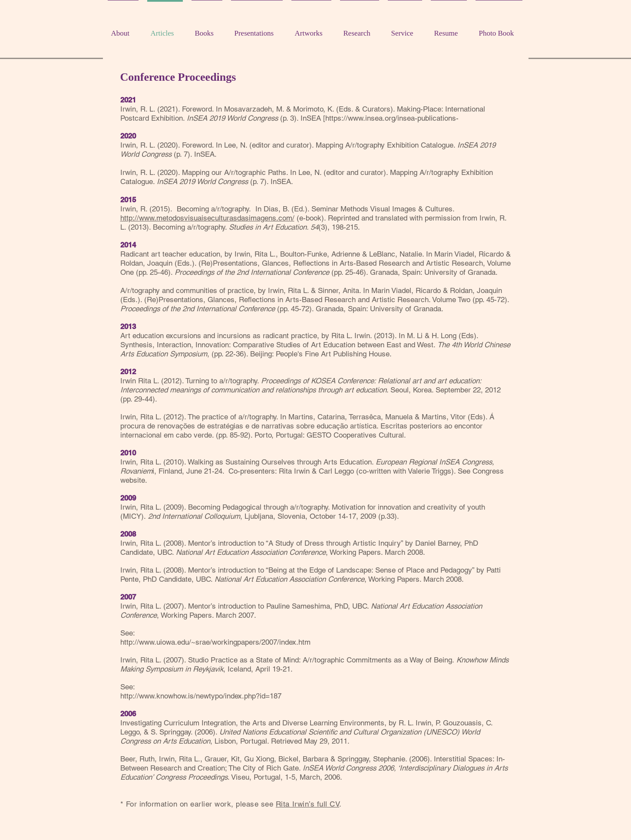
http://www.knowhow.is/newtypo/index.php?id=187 (201, 696)
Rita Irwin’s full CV (307, 804)
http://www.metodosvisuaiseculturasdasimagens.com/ (207, 218)
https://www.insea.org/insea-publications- (392, 118)
